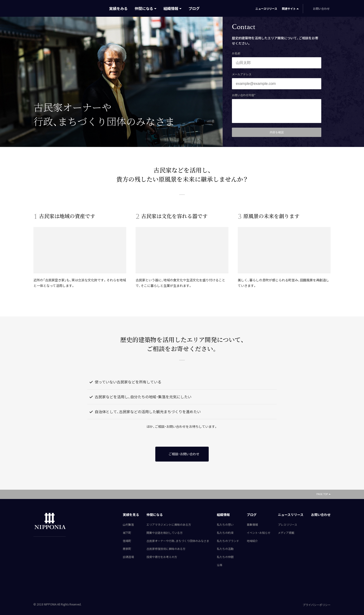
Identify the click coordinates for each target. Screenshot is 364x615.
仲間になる (144, 8)
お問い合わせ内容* (244, 95)
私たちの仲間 (225, 557)
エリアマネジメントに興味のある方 (169, 525)
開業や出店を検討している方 (165, 533)
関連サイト (289, 8)
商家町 (127, 549)
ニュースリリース (266, 8)
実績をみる (118, 8)
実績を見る (131, 515)
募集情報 (252, 525)
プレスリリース (288, 525)
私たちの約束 (225, 533)
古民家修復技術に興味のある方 (166, 549)
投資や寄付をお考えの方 (162, 557)
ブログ (194, 8)
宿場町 (127, 541)
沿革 (220, 565)
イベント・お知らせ (259, 533)
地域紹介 (252, 541)
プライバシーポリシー (317, 605)
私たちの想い (225, 525)
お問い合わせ (321, 515)
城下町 (127, 533)
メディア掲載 (286, 533)
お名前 (236, 53)
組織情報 (171, 8)
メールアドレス (242, 74)
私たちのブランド (228, 541)
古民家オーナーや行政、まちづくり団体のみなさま (178, 541)
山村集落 (128, 525)
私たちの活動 (225, 549)
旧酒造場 (128, 557)
